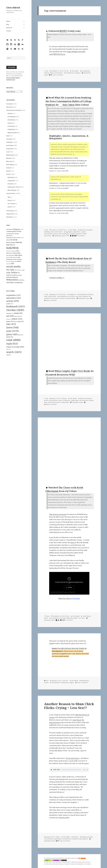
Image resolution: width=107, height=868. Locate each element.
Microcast (9, 161)
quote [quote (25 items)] (10, 337)
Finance (10, 123)
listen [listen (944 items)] (12, 327)
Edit (9, 197)
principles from (77, 858)
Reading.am (66, 234)
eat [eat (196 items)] (10, 316)
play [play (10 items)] (21, 335)
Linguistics (10, 149)
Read (52, 232)
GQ (61, 618)
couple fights (75, 400)
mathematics (65, 683)
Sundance (85, 296)
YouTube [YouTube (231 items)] (10, 282)
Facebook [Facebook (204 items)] (14, 240)
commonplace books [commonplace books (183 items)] (14, 231)
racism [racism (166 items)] (19, 261)
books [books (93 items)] (21, 229)
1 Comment (81, 236)
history (56, 234)
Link (47, 71)
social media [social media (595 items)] (13, 266)
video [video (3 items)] (8, 349)
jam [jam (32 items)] (21, 321)
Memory (9, 158)
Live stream (11, 204)
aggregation (69, 232)
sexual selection (83, 839)
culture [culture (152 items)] (17, 234)
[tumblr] (58, 620)
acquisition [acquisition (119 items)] (13, 295)
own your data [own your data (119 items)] (16, 257)
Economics (10, 104)
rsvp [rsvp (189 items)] (20, 347)
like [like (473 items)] (11, 324)
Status (48, 616)
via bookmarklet (70, 298)
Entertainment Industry (14, 110)
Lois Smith (79, 296)
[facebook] (61, 620)
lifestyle (91, 400)
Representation (12, 133)
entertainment (70, 73)
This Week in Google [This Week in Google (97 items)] (20, 270)
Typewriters (10, 214)
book (68, 235)
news (60, 234)
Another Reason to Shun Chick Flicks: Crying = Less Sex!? (69, 706)
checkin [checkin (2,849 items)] (15, 310)
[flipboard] (56, 620)
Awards (10, 113)
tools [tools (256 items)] (8, 273)
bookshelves (67, 400)
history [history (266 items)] (19, 242)
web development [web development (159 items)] (12, 277)
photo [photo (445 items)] (12, 334)
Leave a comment (58, 75)
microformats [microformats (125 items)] (11, 255)
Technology (10, 211)
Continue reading (57, 278)
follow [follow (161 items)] (17, 319)
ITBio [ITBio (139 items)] (18, 251)
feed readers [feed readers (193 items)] (11, 242)
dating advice (58, 839)
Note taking (10, 165)
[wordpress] (49, 75)
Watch (46, 618)
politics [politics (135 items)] (20, 259)
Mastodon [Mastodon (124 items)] (9, 253)
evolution (75, 839)
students (72, 234)
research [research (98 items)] (9, 264)
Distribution (12, 120)
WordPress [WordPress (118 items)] (21, 280)
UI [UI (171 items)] (19, 273)
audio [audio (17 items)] (10, 304)
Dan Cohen (67, 105)
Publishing (11, 129)
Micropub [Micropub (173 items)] (19, 255)
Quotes (10, 207)
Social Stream (11, 193)
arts (47, 400)
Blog (8, 24)
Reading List (73, 294)
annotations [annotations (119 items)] (10, 229)
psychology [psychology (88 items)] (13, 261)
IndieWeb (9, 142)
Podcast (9, 168)
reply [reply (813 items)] (12, 344)
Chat (47, 681)
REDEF (63, 31)
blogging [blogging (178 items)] (16, 229)
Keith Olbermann (68, 618)
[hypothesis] (70, 236)
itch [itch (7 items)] (16, 322)
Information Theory (14, 187)
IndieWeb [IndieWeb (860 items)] (12, 248)
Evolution (11, 184)
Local (8, 152)
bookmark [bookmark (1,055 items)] (16, 306)
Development (12, 117)
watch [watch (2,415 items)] (14, 352)
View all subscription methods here (13, 79)
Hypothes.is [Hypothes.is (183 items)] (11, 245)
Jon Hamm (72, 296)
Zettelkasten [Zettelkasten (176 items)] (18, 283)
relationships (65, 402)
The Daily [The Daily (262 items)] (10, 270)
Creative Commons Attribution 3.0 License (78, 864)
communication (49, 839)
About (8, 21)
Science (9, 174)
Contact (9, 31)
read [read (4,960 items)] (13, 340)
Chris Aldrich (13, 8)
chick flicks (90, 837)
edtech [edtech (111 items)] (8, 240)
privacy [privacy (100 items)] (8, 261)
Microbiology (12, 190)
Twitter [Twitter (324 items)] (14, 272)
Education (9, 107)
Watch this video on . (69, 598)
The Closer (82, 618)
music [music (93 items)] (8, 257)
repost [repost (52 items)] (10, 347)
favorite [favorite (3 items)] (9, 319)
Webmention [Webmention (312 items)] (12, 280)
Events (10, 200)
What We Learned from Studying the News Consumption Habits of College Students (69, 101)
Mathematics (10, 155)
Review (9, 171)
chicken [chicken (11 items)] (10, 313)
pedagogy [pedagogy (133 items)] (9, 259)
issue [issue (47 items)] (10, 321)
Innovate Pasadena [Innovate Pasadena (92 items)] (11, 251)
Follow (52, 73)
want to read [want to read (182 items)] (11, 275)
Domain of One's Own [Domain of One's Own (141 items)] (13, 238)
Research (9, 28)
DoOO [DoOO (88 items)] (22, 238)
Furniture (9, 139)
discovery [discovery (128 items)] (9, 236)
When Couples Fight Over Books (72, 371)
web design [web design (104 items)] (19, 275)
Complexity (11, 181)
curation (83, 232)
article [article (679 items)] (13, 301)
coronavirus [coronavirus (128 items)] (10, 234)
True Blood (62, 298)
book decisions (53, 400)
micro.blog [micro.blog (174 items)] (17, 253)
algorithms (77, 232)
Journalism (10, 145)
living (46, 402)
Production (11, 126)
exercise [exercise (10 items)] (18, 316)
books (60, 400)
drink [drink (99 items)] (18, 313)
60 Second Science (73, 758)
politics (76, 618)
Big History (11, 177)
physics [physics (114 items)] (15, 259)
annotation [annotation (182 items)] (14, 298)
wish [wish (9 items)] (8, 355)
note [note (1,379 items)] (13, 331)
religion (72, 683)
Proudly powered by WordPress (54, 858)
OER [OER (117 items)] (11, 257)
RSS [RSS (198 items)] (13, 263)
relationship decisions (54, 402)
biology (84, 837)
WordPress (10, 217)
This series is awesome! (58, 514)
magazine (78, 73)
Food (8, 136)
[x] (63, 620)
